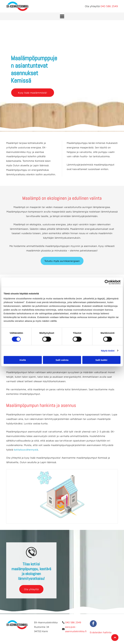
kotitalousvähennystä (26, 450)
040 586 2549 (109, 6)
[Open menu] (62, 16)
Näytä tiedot (108, 350)
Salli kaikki (101, 360)
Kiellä (23, 360)
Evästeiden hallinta (101, 632)
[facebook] (93, 624)
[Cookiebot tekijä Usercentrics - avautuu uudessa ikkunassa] (107, 282)
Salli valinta (62, 360)
